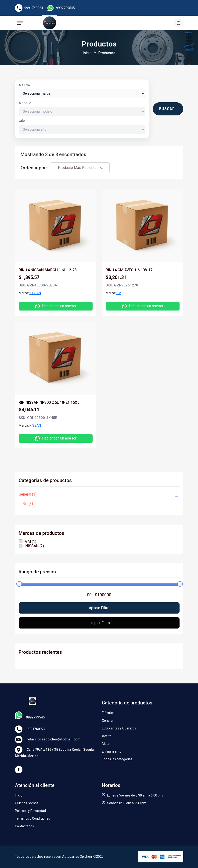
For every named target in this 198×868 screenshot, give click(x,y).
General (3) (28, 494)
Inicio (87, 53)
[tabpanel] (99, 316)
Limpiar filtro (99, 623)
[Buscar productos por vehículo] (168, 109)
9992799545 (65, 8)
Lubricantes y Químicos (119, 728)
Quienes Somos (27, 803)
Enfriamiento (112, 751)
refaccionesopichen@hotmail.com (48, 739)
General (108, 721)
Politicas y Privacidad (30, 811)
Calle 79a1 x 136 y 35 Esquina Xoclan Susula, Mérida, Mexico (55, 752)
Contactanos (24, 826)
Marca (25, 85)
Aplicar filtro (99, 608)
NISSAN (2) (35, 546)
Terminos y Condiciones (32, 818)
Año (22, 121)
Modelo (25, 103)
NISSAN (35, 293)
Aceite (107, 736)
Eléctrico (108, 713)
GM (119, 293)
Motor (106, 744)
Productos (107, 53)
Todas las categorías (117, 759)
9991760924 (34, 8)
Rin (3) (28, 504)
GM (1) (31, 541)
